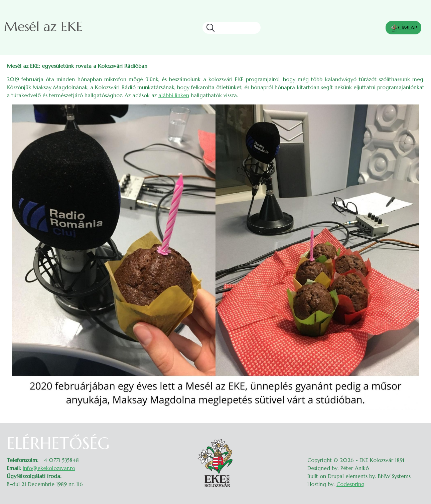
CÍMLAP (403, 28)
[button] (215, 257)
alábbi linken (174, 95)
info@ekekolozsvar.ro (49, 468)
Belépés (418, 438)
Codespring (350, 484)
